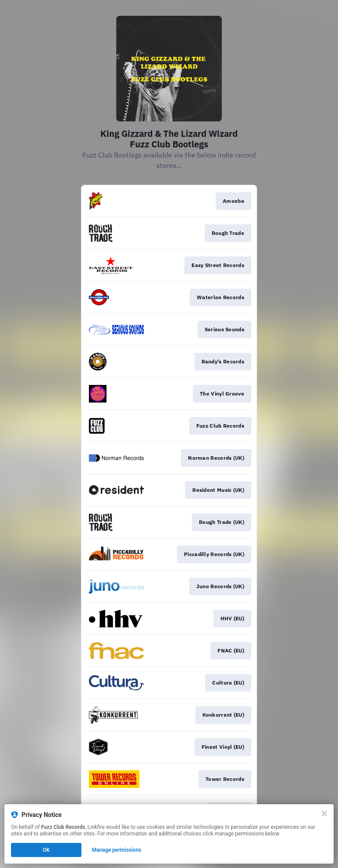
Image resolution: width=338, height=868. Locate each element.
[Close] (324, 813)
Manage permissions (117, 850)
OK (46, 850)
